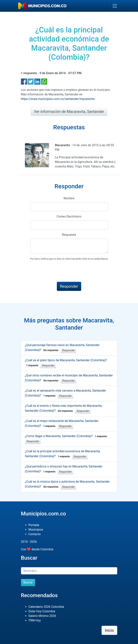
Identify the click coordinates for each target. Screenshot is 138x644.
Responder (69, 350)
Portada (34, 525)
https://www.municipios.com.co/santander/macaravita (58, 99)
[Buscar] (69, 571)
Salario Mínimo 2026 (42, 616)
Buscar (28, 582)
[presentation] (59, 271)
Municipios (36, 530)
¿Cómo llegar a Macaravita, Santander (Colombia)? (67, 436)
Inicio (109, 630)
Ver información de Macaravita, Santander (69, 112)
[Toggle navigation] (115, 6)
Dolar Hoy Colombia (42, 611)
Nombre (69, 198)
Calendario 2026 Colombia (46, 607)
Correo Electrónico (69, 216)
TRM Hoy (35, 620)
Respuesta (69, 235)
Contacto (35, 534)
